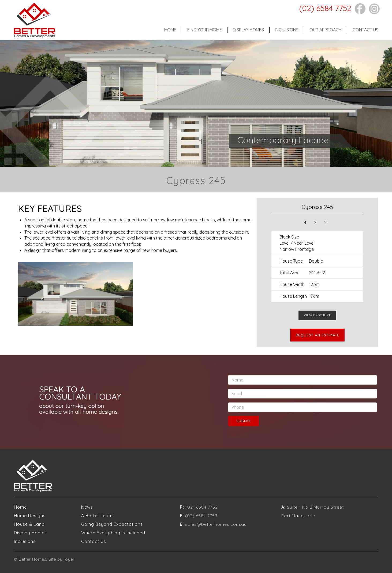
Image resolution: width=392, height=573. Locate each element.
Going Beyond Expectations (112, 524)
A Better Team (97, 516)
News (87, 507)
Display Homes (248, 30)
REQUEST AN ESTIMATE (317, 335)
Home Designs (30, 516)
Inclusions (287, 30)
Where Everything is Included (113, 533)
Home (170, 30)
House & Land (29, 524)
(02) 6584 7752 (325, 8)
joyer (69, 559)
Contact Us (365, 30)
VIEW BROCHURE (317, 315)
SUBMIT (244, 421)
